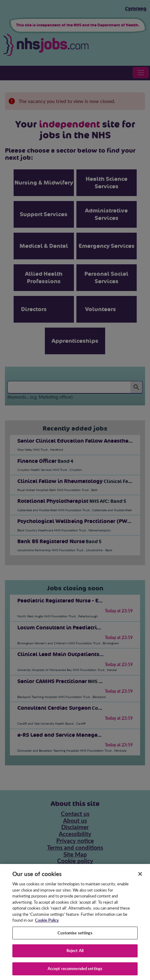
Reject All (75, 955)
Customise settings (75, 937)
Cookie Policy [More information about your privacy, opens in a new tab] (47, 925)
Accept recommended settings (75, 973)
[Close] (140, 879)
